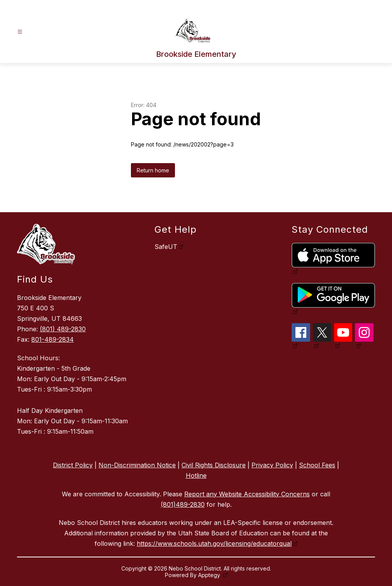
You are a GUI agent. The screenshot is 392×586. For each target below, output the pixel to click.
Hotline (196, 475)
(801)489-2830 (183, 504)
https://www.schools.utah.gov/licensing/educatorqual (214, 543)
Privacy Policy (272, 465)
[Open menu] (20, 32)
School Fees (317, 465)
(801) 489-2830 (63, 329)
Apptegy (210, 575)
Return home (153, 170)
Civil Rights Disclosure (214, 465)
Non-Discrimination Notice (137, 465)
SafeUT (166, 247)
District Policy (73, 465)
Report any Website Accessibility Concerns (247, 494)
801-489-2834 (53, 339)
